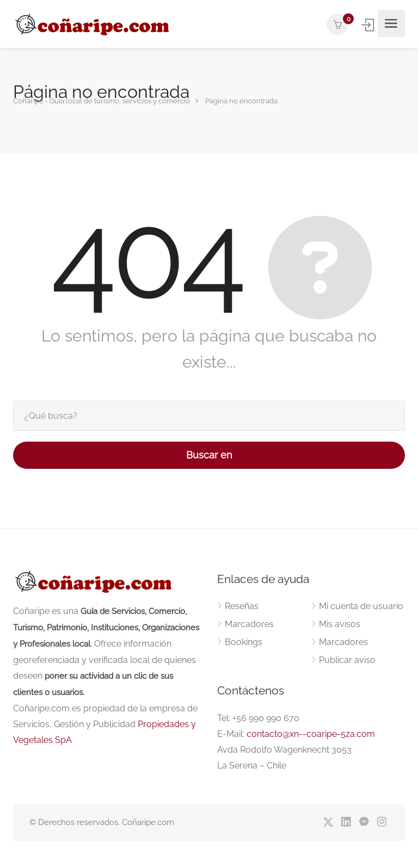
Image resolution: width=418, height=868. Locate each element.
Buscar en (209, 455)
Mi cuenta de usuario (361, 606)
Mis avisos (340, 624)
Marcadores (249, 624)
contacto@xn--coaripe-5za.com (311, 734)
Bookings (244, 642)
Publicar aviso (347, 660)
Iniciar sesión (369, 25)
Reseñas (242, 606)
